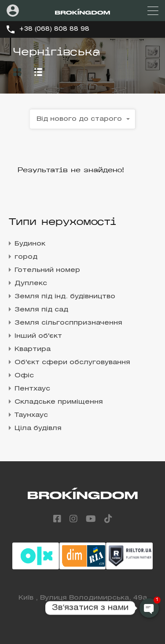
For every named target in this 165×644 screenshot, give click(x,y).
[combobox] (83, 119)
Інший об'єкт (38, 336)
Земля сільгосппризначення (68, 323)
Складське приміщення (59, 402)
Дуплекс (31, 283)
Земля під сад (41, 310)
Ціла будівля (38, 428)
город (26, 257)
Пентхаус (32, 389)
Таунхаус (31, 415)
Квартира (33, 349)
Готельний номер (47, 270)
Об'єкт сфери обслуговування (72, 362)
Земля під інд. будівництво (65, 297)
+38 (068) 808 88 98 (54, 29)
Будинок (30, 244)
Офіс (24, 376)
